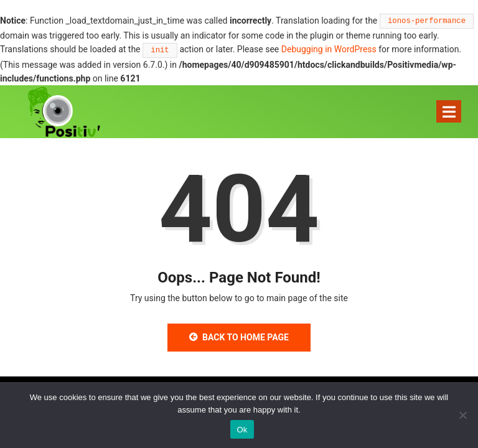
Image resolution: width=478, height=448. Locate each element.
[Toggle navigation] (449, 111)
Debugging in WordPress (329, 49)
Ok (242, 430)
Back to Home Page (239, 337)
